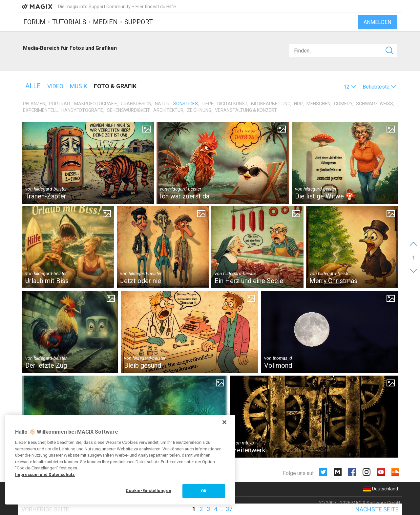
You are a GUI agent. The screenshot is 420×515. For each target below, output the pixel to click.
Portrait (60, 104)
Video (55, 86)
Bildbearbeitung (271, 104)
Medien (105, 22)
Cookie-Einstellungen (148, 491)
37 (229, 509)
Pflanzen (34, 104)
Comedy (343, 104)
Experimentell (40, 110)
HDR (298, 104)
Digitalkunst (232, 104)
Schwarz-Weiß (375, 104)
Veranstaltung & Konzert (246, 110)
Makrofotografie (96, 104)
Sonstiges (186, 104)
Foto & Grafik (115, 86)
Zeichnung (199, 110)
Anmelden (377, 22)
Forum (34, 22)
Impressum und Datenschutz (45, 474)
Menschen (318, 104)
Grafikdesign (136, 104)
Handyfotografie (82, 110)
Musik (79, 86)
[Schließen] (224, 422)
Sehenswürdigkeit (128, 110)
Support (139, 22)
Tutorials (69, 22)
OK (204, 491)
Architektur (168, 110)
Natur (162, 104)
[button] (350, 87)
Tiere (208, 104)
